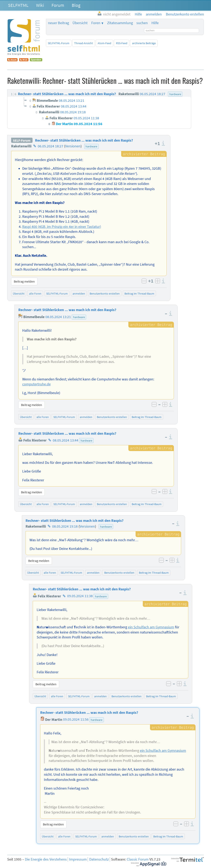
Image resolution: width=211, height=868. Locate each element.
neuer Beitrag (59, 23)
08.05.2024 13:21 (58, 317)
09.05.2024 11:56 (76, 720)
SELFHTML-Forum (59, 43)
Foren (96, 23)
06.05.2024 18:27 (50, 146)
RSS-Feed (122, 43)
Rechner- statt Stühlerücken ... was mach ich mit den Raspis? (84, 140)
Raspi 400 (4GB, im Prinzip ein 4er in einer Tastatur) (62, 227)
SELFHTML (18, 5)
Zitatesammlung (120, 23)
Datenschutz (99, 859)
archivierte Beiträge (144, 43)
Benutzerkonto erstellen (105, 294)
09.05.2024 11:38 (80, 596)
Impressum (78, 859)
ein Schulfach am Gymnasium (151, 627)
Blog (76, 5)
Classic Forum (138, 859)
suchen (142, 23)
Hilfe (155, 23)
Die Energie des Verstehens (46, 859)
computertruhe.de (36, 384)
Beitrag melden (24, 281)
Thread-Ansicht (84, 43)
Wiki (40, 5)
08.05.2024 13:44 (66, 440)
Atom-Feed (104, 43)
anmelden (79, 294)
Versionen (73, 146)
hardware (91, 146)
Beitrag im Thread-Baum (139, 294)
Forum (58, 5)
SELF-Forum (22, 140)
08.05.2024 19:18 (65, 526)
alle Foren (35, 294)
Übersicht (80, 23)
